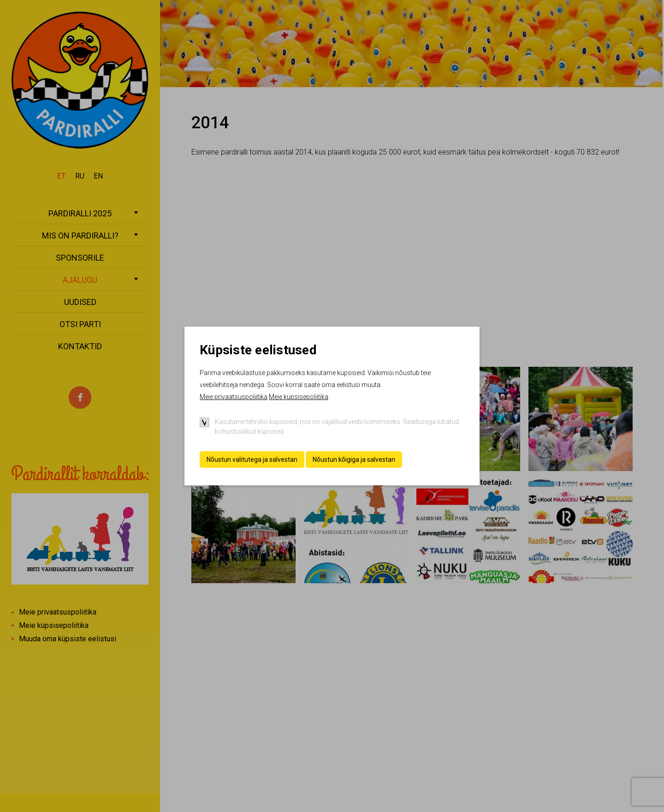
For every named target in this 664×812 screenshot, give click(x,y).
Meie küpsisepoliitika (299, 397)
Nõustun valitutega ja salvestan (252, 460)
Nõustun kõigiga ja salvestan (354, 460)
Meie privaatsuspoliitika (234, 397)
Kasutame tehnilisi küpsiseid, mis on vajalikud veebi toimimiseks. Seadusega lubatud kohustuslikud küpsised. (337, 427)
